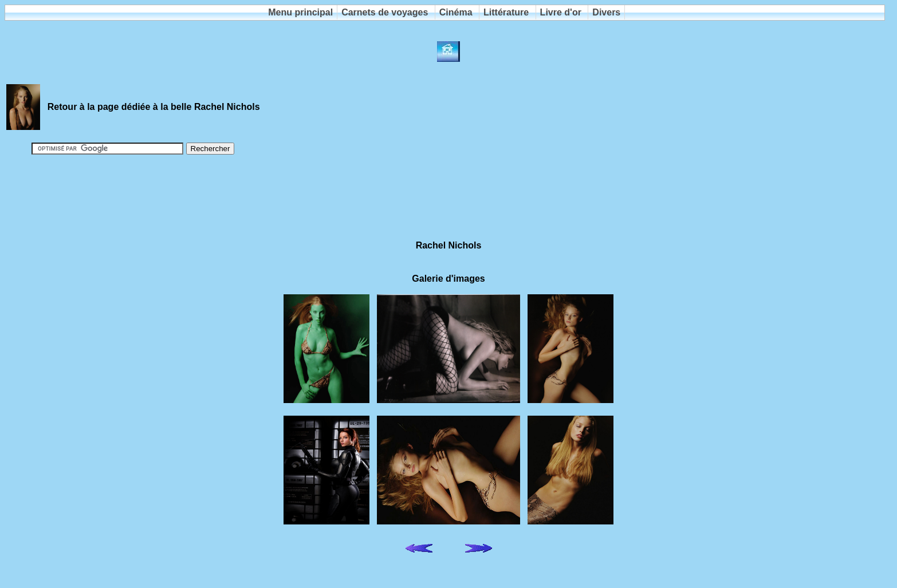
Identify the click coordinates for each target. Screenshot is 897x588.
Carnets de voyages (385, 12)
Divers (606, 12)
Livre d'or (561, 12)
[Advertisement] (448, 192)
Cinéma (456, 12)
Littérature (506, 12)
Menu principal (300, 12)
